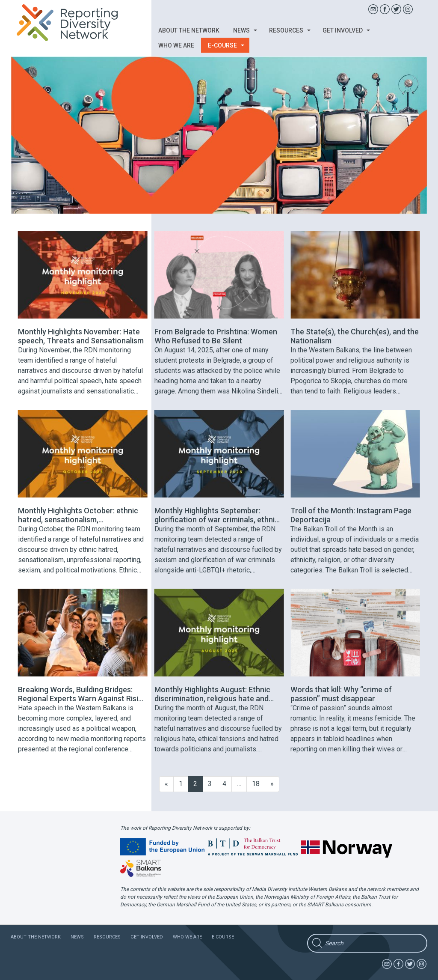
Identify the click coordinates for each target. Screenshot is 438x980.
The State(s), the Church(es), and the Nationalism (355, 336)
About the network (189, 30)
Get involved (346, 30)
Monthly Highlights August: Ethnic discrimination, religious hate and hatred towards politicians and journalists (212, 694)
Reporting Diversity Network (72, 23)
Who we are (176, 45)
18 (256, 784)
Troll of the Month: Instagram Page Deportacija (351, 515)
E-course (226, 45)
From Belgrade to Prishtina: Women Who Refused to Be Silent (216, 336)
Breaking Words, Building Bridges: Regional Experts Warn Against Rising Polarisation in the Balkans (82, 694)
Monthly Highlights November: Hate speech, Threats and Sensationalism (81, 336)
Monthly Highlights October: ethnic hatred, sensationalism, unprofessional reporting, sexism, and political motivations (78, 515)
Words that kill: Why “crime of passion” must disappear (341, 694)
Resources (290, 30)
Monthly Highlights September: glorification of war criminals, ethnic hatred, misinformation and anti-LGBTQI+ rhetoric (217, 515)
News (245, 30)
